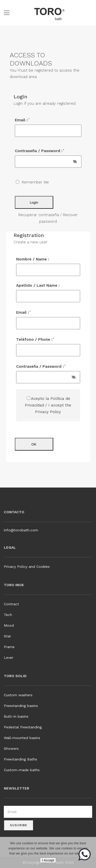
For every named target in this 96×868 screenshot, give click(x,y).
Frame (9, 647)
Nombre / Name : (33, 259)
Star (7, 636)
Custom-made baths (22, 770)
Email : (22, 120)
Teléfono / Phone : (35, 339)
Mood (9, 625)
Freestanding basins (21, 706)
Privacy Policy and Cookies (27, 567)
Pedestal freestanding (23, 727)
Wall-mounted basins (22, 738)
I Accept (48, 860)
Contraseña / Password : (40, 151)
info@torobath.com (21, 530)
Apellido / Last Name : (38, 285)
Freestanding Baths (20, 759)
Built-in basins (16, 716)
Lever (9, 657)
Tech (8, 615)
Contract (11, 604)
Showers (11, 748)
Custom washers (18, 695)
